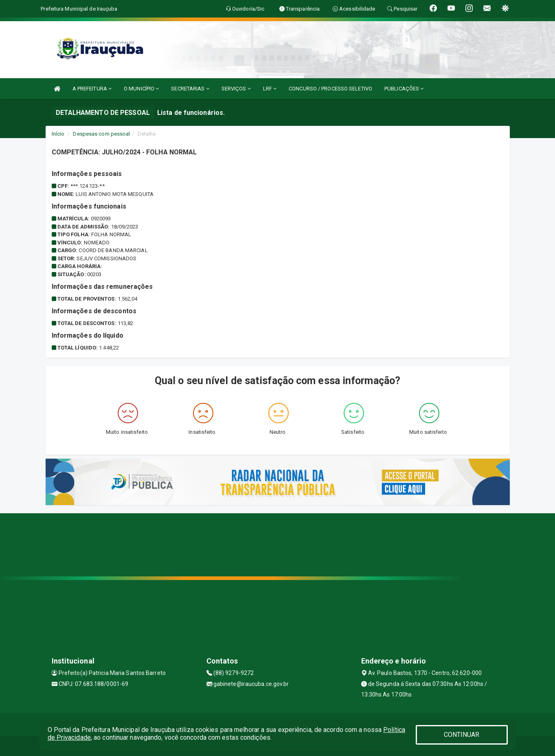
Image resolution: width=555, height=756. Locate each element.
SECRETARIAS (190, 89)
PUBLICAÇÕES (404, 89)
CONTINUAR (462, 735)
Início (58, 134)
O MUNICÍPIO (141, 89)
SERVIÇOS (236, 89)
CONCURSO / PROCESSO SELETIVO (330, 89)
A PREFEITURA (92, 89)
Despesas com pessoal (101, 134)
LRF (270, 89)
